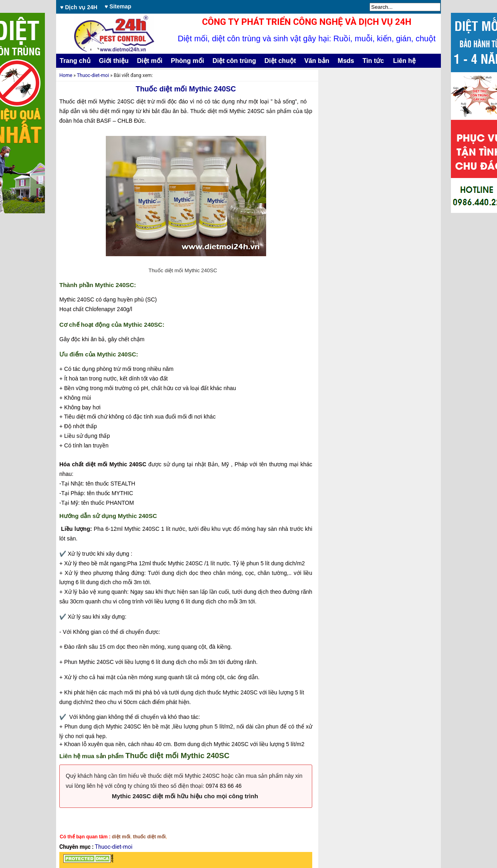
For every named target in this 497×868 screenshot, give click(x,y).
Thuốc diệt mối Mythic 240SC (186, 89)
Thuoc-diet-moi (93, 75)
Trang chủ (75, 61)
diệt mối (121, 837)
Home (66, 75)
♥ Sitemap (118, 6)
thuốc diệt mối (150, 837)
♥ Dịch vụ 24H (79, 7)
